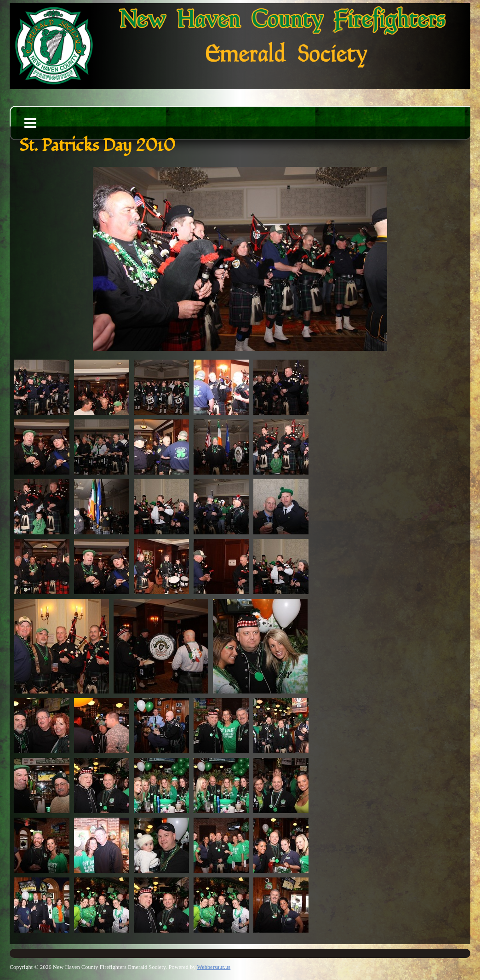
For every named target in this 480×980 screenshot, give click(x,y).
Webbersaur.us (214, 967)
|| (386, 338)
